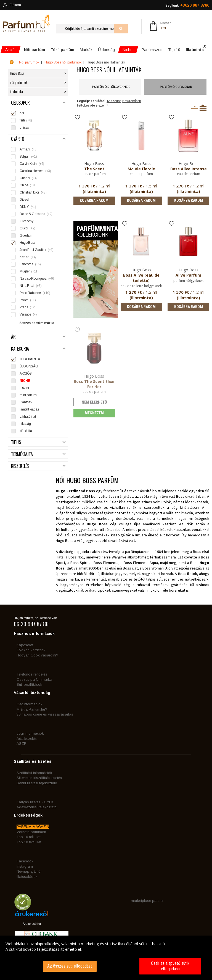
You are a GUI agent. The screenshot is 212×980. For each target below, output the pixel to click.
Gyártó (38, 139)
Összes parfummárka (34, 680)
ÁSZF (21, 744)
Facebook (25, 861)
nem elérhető (94, 402)
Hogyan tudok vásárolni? (37, 655)
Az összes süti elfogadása (70, 966)
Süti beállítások (29, 684)
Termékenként (203, 107)
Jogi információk (30, 733)
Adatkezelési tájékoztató (37, 807)
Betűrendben (132, 101)
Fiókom (12, 5)
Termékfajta (38, 454)
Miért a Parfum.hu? (32, 709)
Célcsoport (38, 103)
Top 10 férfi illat (29, 842)
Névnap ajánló (29, 871)
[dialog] (106, 958)
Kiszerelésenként (195, 107)
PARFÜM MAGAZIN (33, 827)
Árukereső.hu (32, 924)
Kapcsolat (25, 645)
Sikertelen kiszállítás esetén (39, 778)
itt (62, 949)
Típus (38, 442)
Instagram (25, 866)
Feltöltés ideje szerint (93, 105)
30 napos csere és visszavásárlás (45, 714)
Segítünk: (187, 5)
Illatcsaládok (27, 877)
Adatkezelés (27, 739)
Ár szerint (114, 101)
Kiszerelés (38, 466)
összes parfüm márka (37, 323)
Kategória (38, 349)
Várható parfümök (31, 832)
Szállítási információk (34, 773)
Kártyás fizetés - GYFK (35, 802)
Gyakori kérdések (31, 650)
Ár (38, 337)
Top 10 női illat (28, 837)
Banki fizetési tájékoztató (37, 783)
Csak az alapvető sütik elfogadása (170, 966)
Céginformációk (30, 704)
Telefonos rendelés (32, 674)
